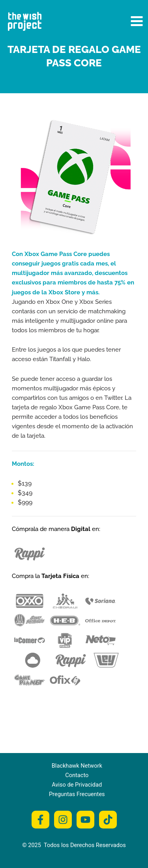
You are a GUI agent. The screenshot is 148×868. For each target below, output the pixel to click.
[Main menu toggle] (137, 21)
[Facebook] (40, 820)
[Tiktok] (108, 820)
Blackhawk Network (77, 766)
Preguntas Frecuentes (77, 794)
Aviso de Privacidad (77, 785)
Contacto (77, 775)
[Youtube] (85, 820)
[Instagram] (63, 820)
